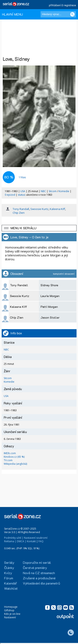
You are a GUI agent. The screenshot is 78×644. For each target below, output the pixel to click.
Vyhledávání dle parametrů (41, 583)
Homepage (11, 607)
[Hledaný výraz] (58, 14)
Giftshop (9, 610)
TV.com (8, 460)
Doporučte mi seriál (37, 562)
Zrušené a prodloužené (39, 578)
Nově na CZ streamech (39, 573)
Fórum (9, 578)
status (21, 195)
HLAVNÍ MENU (12, 14)
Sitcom (53, 191)
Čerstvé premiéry (35, 568)
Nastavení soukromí (36, 538)
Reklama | (10, 541)
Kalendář (11, 583)
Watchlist (11, 588)
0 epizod (10, 195)
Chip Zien (19, 213)
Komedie (64, 191)
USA (23, 191)
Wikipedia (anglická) (15, 464)
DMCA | (22, 541)
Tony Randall (21, 209)
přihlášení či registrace (62, 5)
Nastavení (10, 617)
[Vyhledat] (72, 14)
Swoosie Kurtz (39, 209)
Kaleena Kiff (57, 209)
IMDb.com (10, 453)
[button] (39, 228)
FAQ (41, 541)
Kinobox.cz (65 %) (14, 457)
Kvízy (8, 573)
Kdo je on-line (12, 614)
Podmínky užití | (14, 538)
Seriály (9, 562)
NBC (43, 191)
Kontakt (31, 541)
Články (9, 568)
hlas (22, 177)
